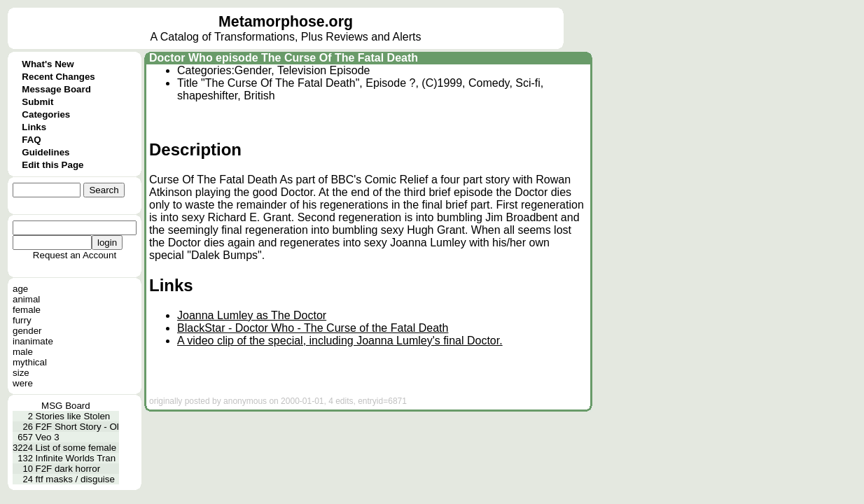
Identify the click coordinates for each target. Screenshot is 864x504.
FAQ (31, 140)
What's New (48, 64)
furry (22, 320)
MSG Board (66, 406)
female (27, 310)
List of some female (76, 448)
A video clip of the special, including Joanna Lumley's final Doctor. (340, 341)
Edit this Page (53, 165)
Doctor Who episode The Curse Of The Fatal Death (284, 58)
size (21, 373)
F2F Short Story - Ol (77, 427)
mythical (30, 362)
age (20, 289)
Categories (46, 114)
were (23, 383)
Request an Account (75, 255)
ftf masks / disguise (75, 479)
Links (34, 127)
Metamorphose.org (286, 22)
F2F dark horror (68, 469)
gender (27, 331)
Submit (37, 102)
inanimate (33, 341)
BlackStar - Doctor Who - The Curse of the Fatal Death (313, 328)
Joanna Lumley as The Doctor (252, 315)
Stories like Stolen (73, 416)
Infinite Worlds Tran (76, 458)
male (23, 352)
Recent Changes (58, 77)
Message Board (56, 89)
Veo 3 (48, 437)
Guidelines (46, 152)
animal (26, 299)
